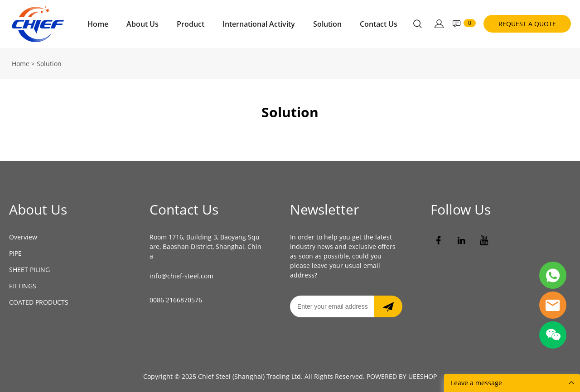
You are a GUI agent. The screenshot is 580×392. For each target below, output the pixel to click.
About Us (143, 24)
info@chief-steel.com (181, 276)
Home (98, 24)
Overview (23, 237)
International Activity (259, 24)
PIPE (15, 253)
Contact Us (379, 24)
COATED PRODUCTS (39, 302)
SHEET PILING (29, 270)
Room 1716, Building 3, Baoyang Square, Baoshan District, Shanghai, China (205, 246)
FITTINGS (23, 286)
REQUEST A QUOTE (527, 24)
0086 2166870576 (176, 300)
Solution (327, 24)
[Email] (332, 306)
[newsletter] (388, 306)
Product (191, 24)
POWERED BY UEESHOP (402, 376)
